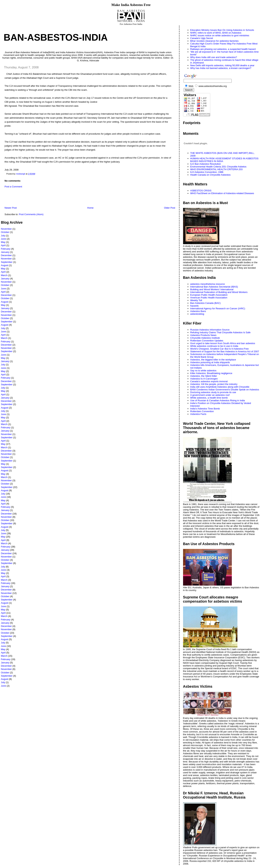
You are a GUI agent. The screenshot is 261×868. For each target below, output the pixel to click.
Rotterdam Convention (202, 411)
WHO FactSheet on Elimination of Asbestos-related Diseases (222, 193)
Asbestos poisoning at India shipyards (210, 362)
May (3, 242)
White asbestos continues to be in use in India (214, 346)
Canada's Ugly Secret (202, 38)
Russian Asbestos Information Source (210, 330)
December (6, 255)
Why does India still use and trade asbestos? (214, 57)
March (4, 275)
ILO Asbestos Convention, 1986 (207, 172)
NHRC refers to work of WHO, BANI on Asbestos (216, 33)
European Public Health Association (209, 295)
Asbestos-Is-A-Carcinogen (204, 379)
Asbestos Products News (203, 335)
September (7, 262)
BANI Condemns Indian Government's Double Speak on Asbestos (225, 390)
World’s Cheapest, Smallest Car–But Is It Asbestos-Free (220, 349)
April (3, 245)
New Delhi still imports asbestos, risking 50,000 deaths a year (222, 65)
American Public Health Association (209, 298)
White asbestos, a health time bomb (209, 398)
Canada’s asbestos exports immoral (209, 381)
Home (90, 208)
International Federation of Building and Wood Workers (219, 292)
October (5, 232)
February (6, 249)
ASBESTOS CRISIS (201, 191)
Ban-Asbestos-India (56, 37)
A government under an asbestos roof (210, 395)
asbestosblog (197, 314)
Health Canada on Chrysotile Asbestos (211, 175)
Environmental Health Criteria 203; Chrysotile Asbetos (218, 167)
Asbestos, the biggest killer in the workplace (213, 360)
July (3, 236)
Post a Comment (13, 187)
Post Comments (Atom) (31, 214)
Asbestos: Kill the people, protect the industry (214, 384)
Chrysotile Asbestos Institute (205, 338)
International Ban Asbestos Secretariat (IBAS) (214, 287)
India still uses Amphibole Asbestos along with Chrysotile (220, 387)
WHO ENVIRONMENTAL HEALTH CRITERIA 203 (217, 169)
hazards (194, 306)
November (6, 229)
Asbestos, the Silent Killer (204, 376)
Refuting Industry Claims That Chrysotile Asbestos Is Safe (220, 332)
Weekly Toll (196, 300)
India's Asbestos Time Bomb (205, 409)
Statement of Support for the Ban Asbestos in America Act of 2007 (225, 351)
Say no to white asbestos (203, 371)
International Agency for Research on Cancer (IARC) (218, 308)
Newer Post (11, 208)
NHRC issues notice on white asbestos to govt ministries (220, 35)
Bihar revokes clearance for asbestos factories (215, 41)
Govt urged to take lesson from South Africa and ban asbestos (223, 343)
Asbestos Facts (198, 414)
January (5, 252)
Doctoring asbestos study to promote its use (213, 392)
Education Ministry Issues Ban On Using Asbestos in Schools (222, 30)
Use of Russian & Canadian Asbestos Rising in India (218, 400)
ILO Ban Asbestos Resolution (206, 164)
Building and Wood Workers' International (212, 289)
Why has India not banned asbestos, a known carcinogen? (221, 68)
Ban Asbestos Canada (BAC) (206, 303)
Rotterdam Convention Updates (207, 341)
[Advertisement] (43, 198)
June (3, 239)
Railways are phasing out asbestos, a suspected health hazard (223, 49)
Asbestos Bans (198, 311)
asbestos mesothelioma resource (208, 284)
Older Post (170, 208)
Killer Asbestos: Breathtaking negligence (211, 373)
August (5, 265)
